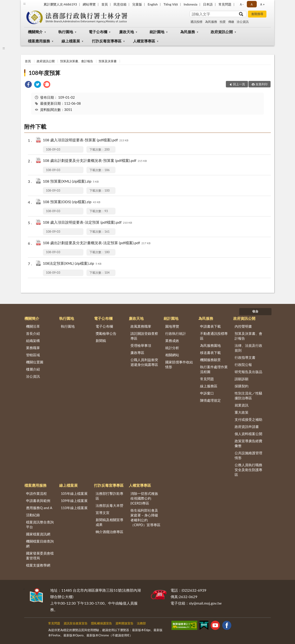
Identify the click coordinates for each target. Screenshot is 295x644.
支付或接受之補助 (248, 419)
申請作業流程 (36, 493)
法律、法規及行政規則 (248, 348)
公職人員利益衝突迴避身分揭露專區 (144, 362)
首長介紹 (33, 333)
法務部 (141, 623)
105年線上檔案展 (74, 493)
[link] (28, 85)
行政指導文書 (245, 357)
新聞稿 (101, 341)
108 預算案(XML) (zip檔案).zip (71, 182)
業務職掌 (33, 348)
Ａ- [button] (241, 4)
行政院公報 (243, 365)
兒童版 (137, 4)
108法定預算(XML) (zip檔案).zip (72, 264)
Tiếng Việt (171, 4)
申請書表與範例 (38, 501)
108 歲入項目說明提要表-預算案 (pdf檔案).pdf (86, 140)
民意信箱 (120, 4)
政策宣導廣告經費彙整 (248, 443)
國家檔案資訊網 (38, 534)
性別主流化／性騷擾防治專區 (248, 396)
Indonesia (190, 4)
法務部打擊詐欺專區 (109, 496)
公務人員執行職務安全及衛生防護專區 (248, 470)
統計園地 (157, 32)
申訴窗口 (207, 393)
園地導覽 (172, 326)
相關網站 (172, 355)
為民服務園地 (210, 345)
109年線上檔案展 (74, 501)
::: (24, 3)
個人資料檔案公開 (248, 434)
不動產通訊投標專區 (214, 336)
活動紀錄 (33, 515)
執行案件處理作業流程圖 (214, 369)
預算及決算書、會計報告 (77, 61)
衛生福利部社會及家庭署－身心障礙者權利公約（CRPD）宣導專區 (145, 518)
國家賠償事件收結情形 (179, 364)
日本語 (208, 4)
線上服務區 (209, 386)
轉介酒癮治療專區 (109, 532)
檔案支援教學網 (38, 565)
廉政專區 (137, 353)
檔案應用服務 (39, 41)
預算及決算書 (108, 61)
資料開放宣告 (124, 623)
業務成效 (172, 341)
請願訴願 (242, 379)
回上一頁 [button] (239, 84)
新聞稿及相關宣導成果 (109, 522)
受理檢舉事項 (141, 345)
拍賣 (223, 22)
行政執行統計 (176, 333)
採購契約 (242, 386)
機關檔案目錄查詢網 (40, 544)
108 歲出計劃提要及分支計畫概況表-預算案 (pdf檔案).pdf (95, 161)
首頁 (105, 4)
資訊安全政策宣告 (76, 623)
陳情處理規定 (210, 400)
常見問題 (225, 4)
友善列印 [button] (262, 84)
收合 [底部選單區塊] (255, 311)
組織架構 (33, 341)
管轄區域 (33, 355)
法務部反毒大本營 (109, 505)
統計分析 (172, 348)
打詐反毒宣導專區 (107, 41)
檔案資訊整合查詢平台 (40, 524)
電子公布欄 (98, 32)
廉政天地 (127, 32)
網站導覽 (89, 4)
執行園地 (66, 32)
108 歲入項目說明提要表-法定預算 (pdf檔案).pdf (87, 223)
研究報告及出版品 (248, 372)
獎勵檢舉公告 (106, 333)
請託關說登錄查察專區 (144, 336)
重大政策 (242, 412)
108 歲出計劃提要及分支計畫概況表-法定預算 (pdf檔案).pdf (97, 243)
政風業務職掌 (141, 326)
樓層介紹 (33, 369)
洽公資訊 (243, 22)
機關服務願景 (210, 360)
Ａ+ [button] (262, 4)
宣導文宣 (103, 513)
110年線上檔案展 (74, 508)
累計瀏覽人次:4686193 (60, 4)
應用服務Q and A (39, 508)
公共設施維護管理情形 (248, 455)
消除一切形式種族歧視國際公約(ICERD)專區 (144, 498)
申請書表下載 (210, 326)
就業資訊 (242, 405)
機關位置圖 (35, 362)
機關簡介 (35, 32)
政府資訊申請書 (247, 427)
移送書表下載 (210, 353)
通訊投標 (196, 22)
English (153, 4)
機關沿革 (33, 326)
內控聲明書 (243, 326)
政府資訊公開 (222, 32)
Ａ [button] (252, 4)
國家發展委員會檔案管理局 (40, 556)
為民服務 (211, 22)
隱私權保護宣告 (102, 623)
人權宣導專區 (144, 41)
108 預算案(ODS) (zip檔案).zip (72, 202)
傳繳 (231, 22)
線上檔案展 (71, 41)
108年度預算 (44, 73)
